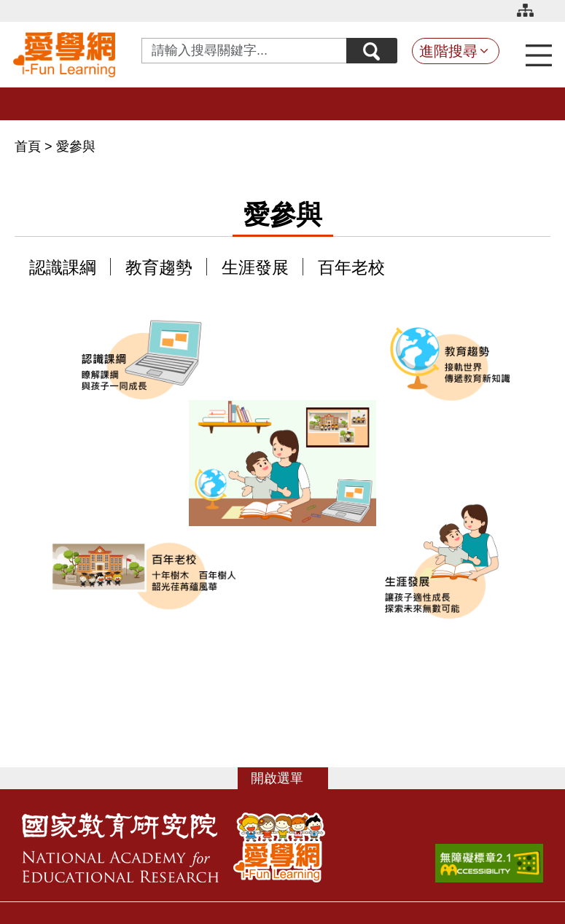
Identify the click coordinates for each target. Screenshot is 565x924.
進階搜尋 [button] (448, 51)
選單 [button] (290, 778)
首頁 (30, 146)
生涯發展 (255, 268)
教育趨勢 (159, 268)
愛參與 (76, 146)
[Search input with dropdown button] (244, 51)
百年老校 (351, 268)
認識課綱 (63, 268)
